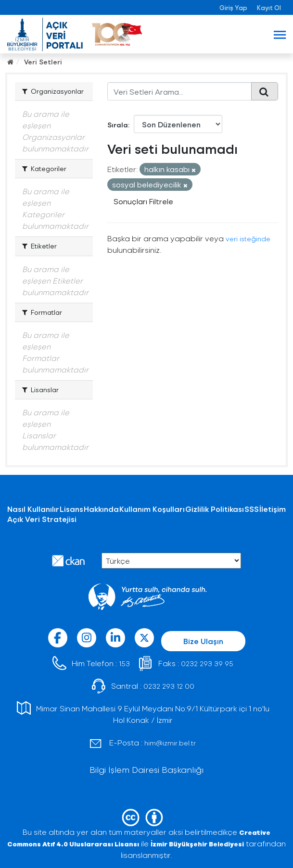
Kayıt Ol (269, 7)
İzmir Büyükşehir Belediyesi (197, 844)
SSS (252, 509)
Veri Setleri (43, 62)
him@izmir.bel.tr (170, 743)
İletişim (273, 509)
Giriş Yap (233, 7)
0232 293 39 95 (207, 663)
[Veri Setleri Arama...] (179, 91)
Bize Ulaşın (203, 641)
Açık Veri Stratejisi (42, 519)
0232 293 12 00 (169, 686)
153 (124, 663)
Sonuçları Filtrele (143, 201)
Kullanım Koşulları (152, 509)
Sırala (118, 125)
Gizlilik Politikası (215, 509)
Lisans (71, 509)
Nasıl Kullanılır (33, 509)
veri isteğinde (248, 239)
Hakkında (101, 509)
